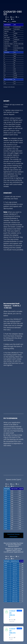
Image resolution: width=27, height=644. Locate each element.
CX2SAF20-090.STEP (12, 632)
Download (19, 611)
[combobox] (9, 21)
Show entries (10, 21)
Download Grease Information (13, 535)
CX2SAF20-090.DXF (12, 614)
